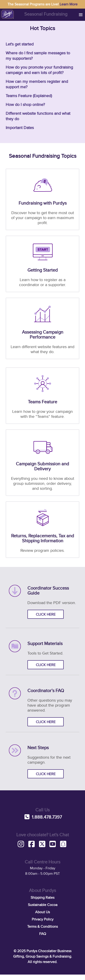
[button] (81, 15)
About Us (42, 912)
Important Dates (20, 128)
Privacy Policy (43, 919)
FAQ (43, 934)
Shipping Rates (42, 898)
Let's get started (20, 44)
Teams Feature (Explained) (29, 96)
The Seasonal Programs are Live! (42, 4)
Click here (46, 614)
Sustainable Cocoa (43, 905)
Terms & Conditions (42, 927)
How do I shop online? (25, 105)
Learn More (69, 4)
